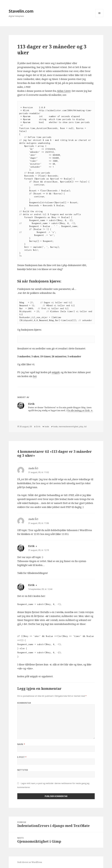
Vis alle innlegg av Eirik (79, 410)
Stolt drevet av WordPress (30, 862)
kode (47, 427)
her (35, 376)
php (81, 427)
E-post (22, 757)
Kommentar (24, 703)
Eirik (38, 427)
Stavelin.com (21, 11)
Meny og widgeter (99, 17)
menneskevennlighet (68, 427)
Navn (21, 744)
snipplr (56, 372)
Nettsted (23, 770)
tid (85, 427)
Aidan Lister (64, 91)
